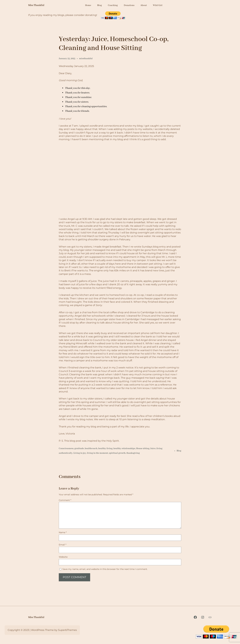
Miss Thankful (36, 5)
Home (88, 5)
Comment (65, 500)
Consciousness (66, 448)
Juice (153, 448)
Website (63, 557)
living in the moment (97, 453)
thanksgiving (133, 453)
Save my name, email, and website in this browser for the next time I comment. (105, 569)
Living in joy (80, 453)
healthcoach (91, 448)
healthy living (105, 448)
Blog (179, 451)
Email (63, 545)
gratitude (79, 448)
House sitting (143, 448)
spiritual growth (117, 453)
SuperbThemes (67, 630)
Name (63, 532)
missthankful (86, 59)
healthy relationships (124, 448)
